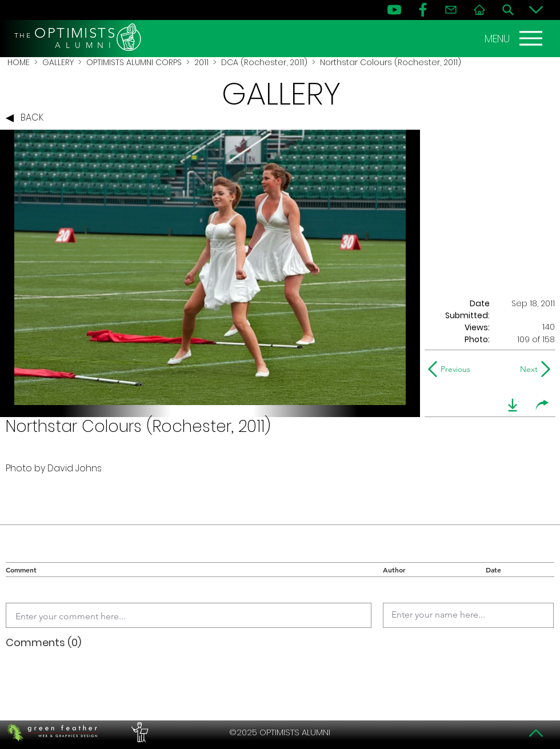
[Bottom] (536, 10)
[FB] (423, 10)
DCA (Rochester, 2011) (264, 62)
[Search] (508, 10)
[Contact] (451, 10)
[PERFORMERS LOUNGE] (138, 732)
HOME (19, 62)
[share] (542, 405)
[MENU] (515, 38)
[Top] (536, 733)
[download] (513, 405)
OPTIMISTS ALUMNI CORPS (134, 62)
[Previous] (452, 369)
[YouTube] (394, 10)
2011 (201, 62)
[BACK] (27, 118)
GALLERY (58, 62)
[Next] (527, 369)
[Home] (479, 10)
